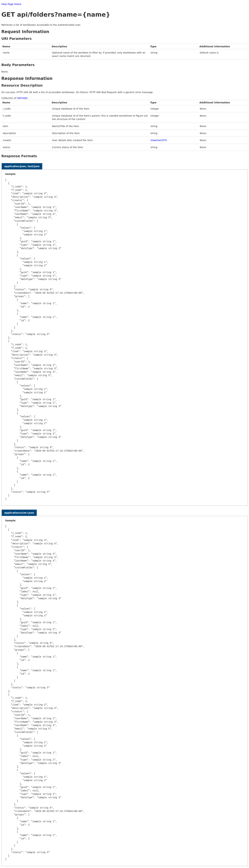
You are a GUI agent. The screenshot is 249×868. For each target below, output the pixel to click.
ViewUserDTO (159, 140)
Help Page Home (11, 4)
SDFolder (23, 98)
